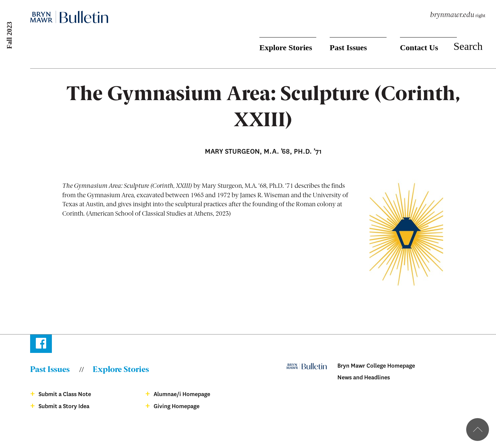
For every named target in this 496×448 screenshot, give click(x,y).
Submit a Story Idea (64, 406)
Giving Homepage (177, 406)
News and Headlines (364, 378)
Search (468, 46)
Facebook (41, 345)
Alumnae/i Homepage (182, 394)
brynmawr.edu (452, 15)
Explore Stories (286, 48)
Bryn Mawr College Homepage (376, 366)
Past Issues (348, 48)
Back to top (478, 430)
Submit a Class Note (65, 394)
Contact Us (419, 48)
